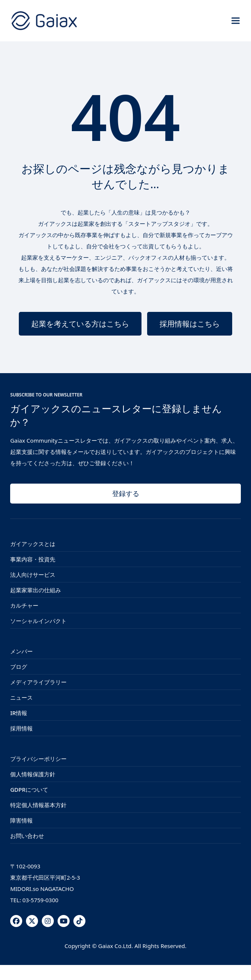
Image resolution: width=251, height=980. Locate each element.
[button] (236, 20)
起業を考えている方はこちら (80, 324)
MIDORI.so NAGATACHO (42, 889)
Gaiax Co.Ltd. (116, 946)
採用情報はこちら (190, 324)
